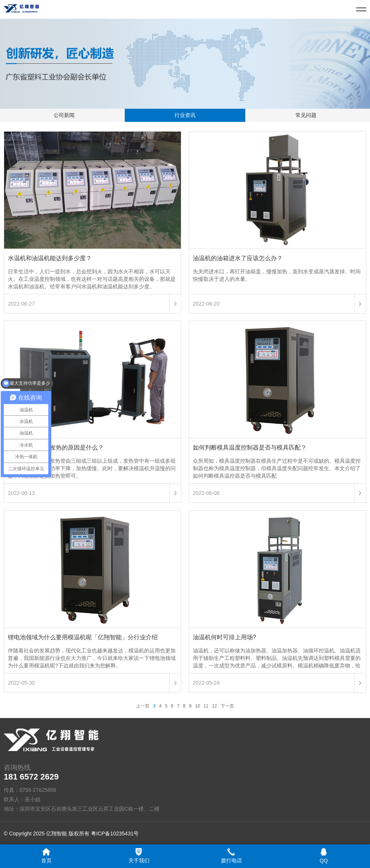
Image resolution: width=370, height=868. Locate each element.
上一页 (143, 706)
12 (214, 706)
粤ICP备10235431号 (115, 834)
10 (198, 706)
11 (206, 706)
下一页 (227, 706)
